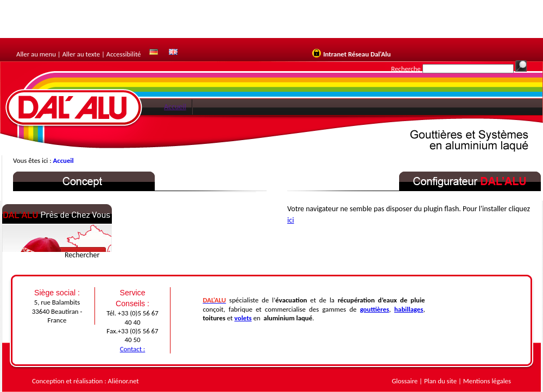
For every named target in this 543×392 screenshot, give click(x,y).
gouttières (375, 309)
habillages (409, 309)
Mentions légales (487, 381)
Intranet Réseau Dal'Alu (357, 54)
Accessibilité (124, 54)
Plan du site (440, 381)
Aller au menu (36, 54)
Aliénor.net (124, 381)
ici (291, 220)
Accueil (175, 107)
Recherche (406, 69)
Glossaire (405, 381)
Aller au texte (81, 54)
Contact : (133, 349)
